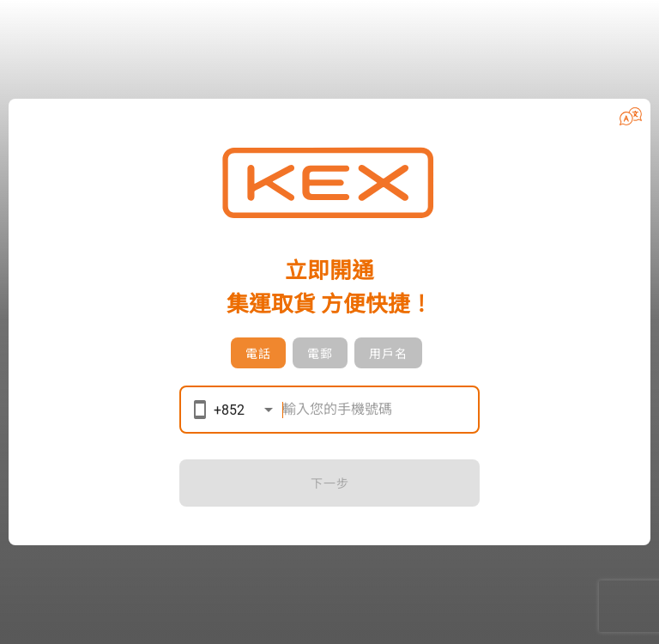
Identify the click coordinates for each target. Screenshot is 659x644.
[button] (631, 116)
